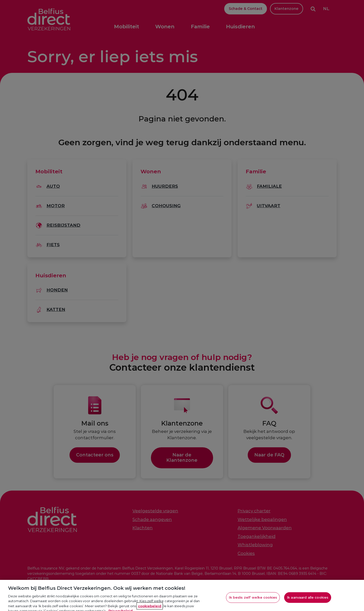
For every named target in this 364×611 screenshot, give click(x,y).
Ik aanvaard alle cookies (308, 601)
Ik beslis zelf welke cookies (253, 601)
